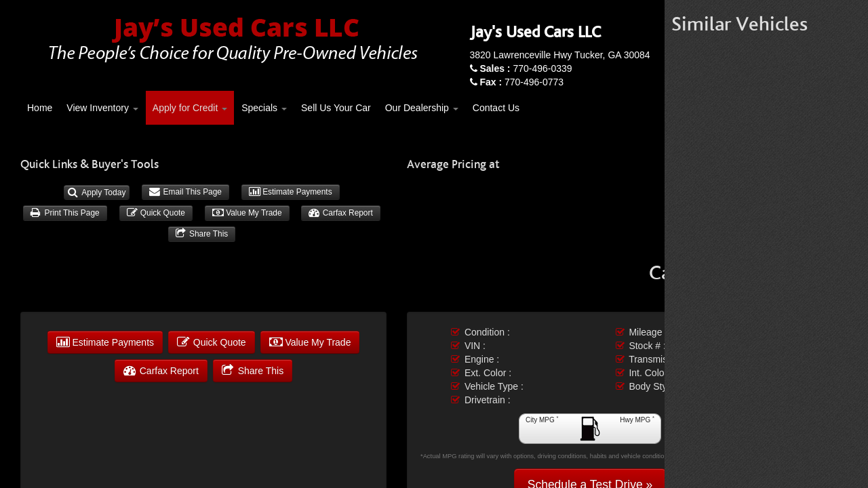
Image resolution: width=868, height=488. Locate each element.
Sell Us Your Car (336, 108)
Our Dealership (422, 108)
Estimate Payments (291, 192)
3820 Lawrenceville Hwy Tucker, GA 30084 (560, 55)
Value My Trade (247, 213)
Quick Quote (156, 213)
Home (40, 108)
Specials (264, 108)
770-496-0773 (521, 82)
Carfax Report (340, 213)
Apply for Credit (190, 108)
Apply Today (97, 192)
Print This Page (65, 213)
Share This (202, 234)
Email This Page (185, 192)
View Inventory (102, 108)
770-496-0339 (526, 68)
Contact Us (496, 108)
